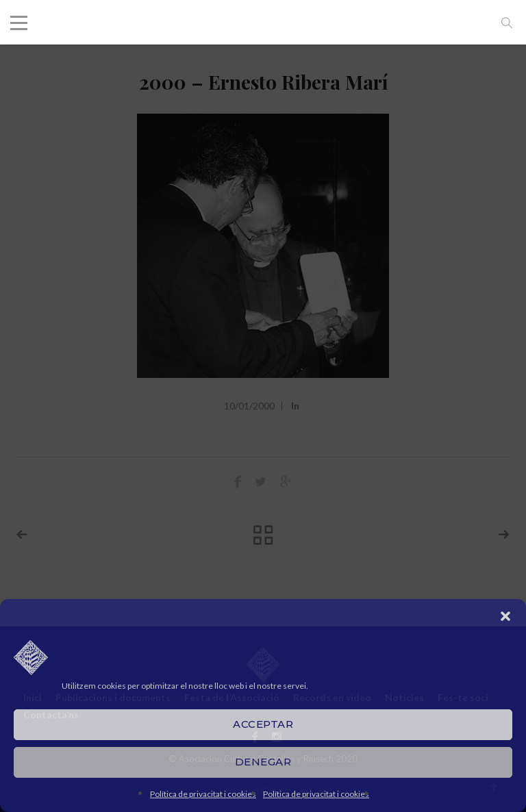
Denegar (263, 762)
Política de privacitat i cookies (203, 794)
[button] (505, 616)
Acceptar (263, 724)
